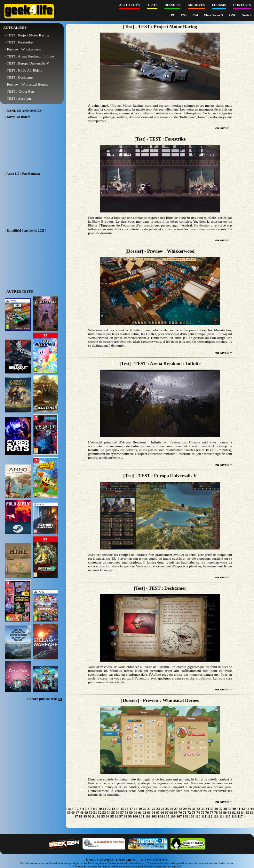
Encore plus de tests (45, 699)
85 (247, 812)
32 (198, 809)
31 (194, 809)
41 (238, 809)
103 (154, 816)
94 (108, 816)
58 (127, 812)
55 (113, 812)
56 (118, 812)
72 (189, 812)
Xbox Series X (214, 15)
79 (220, 812)
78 (216, 812)
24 (162, 809)
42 (243, 809)
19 (140, 809)
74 (198, 812)
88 (81, 816)
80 (225, 812)
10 (100, 809)
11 (104, 809)
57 (122, 812)
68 (171, 812)
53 (104, 812)
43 (247, 809)
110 (198, 816)
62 (144, 812)
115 (228, 816)
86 (252, 812)
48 (82, 812)
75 (202, 812)
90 (90, 816)
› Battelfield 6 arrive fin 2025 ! (26, 230)
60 (135, 812)
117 (240, 816)
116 (234, 816)
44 (252, 809)
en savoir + (224, 128)
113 (216, 816)
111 (204, 816)
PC (173, 15)
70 (180, 812)
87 (76, 816)
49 (86, 812)
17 (131, 809)
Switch (247, 15)
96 (117, 816)
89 (85, 816)
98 (126, 816)
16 (127, 809)
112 (210, 816)
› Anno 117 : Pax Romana (22, 174)
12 (109, 809)
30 (189, 809)
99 (130, 816)
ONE (233, 15)
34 (207, 809)
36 (216, 809)
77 (211, 812)
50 (91, 812)
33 (203, 809)
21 (149, 809)
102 (148, 816)
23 (158, 809)
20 (144, 809)
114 (222, 816)
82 (234, 812)
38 (225, 809)
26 (171, 809)
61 (140, 812)
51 (95, 812)
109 (192, 816)
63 (149, 812)
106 (173, 816)
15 (122, 809)
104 (160, 816)
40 (234, 809)
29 (185, 809)
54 (109, 812)
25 (167, 809)
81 (229, 812)
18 (135, 809)
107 (179, 816)
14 (118, 809)
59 (131, 812)
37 (221, 809)
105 (167, 816)
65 (158, 812)
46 (73, 812)
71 (185, 812)
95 (112, 816)
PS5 (184, 15)
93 (103, 816)
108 (185, 816)
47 (77, 812)
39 (230, 809)
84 (243, 812)
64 (153, 812)
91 (94, 816)
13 (113, 809)
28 (180, 809)
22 (153, 809)
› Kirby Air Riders (17, 117)
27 (176, 809)
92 (99, 816)
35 (212, 809)
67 (167, 812)
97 (121, 816)
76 (207, 812)
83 (238, 812)
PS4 (196, 15)
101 (142, 816)
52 (100, 812)
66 (162, 812)
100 (135, 816)
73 (194, 812)
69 (176, 812)
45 (68, 812)
